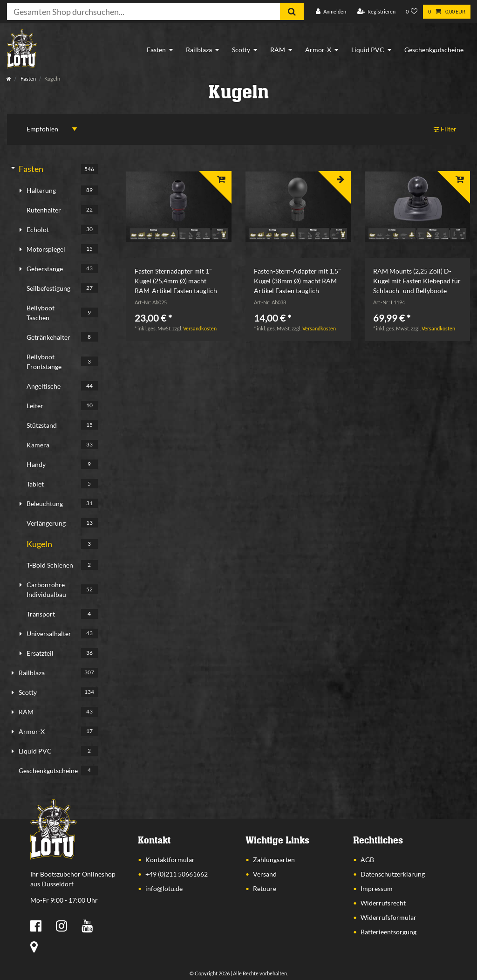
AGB (367, 860)
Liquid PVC (368, 50)
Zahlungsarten (274, 860)
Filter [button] (445, 129)
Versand (265, 874)
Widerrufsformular (388, 917)
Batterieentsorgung (388, 932)
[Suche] (292, 12)
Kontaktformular (170, 860)
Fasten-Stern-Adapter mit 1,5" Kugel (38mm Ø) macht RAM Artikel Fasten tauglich (297, 281)
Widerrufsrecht (383, 903)
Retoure (265, 888)
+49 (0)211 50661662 (177, 874)
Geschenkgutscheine (434, 50)
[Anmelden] (331, 12)
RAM (278, 50)
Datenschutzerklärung (393, 874)
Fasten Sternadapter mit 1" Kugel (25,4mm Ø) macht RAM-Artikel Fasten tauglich (176, 281)
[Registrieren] (376, 12)
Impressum (377, 888)
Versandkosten (200, 328)
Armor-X (318, 50)
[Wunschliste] (412, 12)
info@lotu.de (164, 888)
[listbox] (179, 207)
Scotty (241, 50)
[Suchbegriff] (143, 12)
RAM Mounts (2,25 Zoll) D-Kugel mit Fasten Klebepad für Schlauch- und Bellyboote (417, 281)
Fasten (156, 50)
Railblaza (199, 50)
